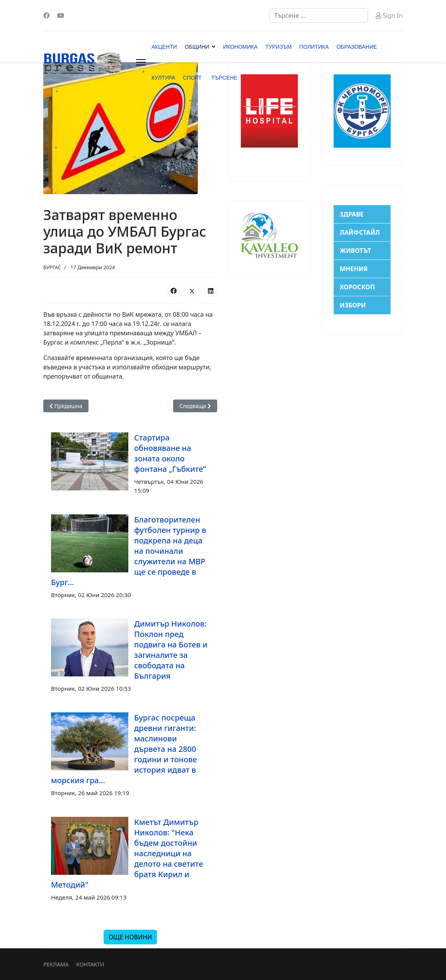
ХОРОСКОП (357, 287)
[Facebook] (46, 15)
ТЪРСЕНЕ (224, 78)
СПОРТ (192, 78)
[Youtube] (61, 15)
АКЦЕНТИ (164, 47)
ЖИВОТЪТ (355, 251)
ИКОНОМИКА (240, 47)
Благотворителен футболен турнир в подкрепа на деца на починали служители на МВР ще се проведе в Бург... (129, 551)
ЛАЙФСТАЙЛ (360, 232)
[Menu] (141, 62)
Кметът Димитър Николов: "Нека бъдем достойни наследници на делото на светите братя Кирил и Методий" (127, 853)
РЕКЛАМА (56, 964)
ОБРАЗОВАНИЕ (357, 47)
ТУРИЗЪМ (279, 47)
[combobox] (319, 15)
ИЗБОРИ (353, 305)
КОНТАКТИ (90, 964)
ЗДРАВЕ (352, 214)
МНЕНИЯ (354, 269)
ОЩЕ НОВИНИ (130, 937)
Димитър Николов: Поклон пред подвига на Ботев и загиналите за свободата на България (171, 650)
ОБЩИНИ (197, 47)
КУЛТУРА (163, 78)
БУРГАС (52, 267)
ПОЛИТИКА (314, 47)
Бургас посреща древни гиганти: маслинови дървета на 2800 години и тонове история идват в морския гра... (124, 749)
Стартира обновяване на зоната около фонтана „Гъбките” (170, 453)
